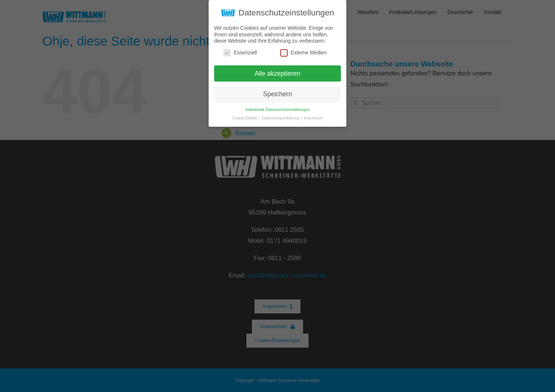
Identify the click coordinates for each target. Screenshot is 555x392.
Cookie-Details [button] (245, 118)
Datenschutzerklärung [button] (281, 118)
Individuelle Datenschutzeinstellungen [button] (278, 109)
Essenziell (240, 53)
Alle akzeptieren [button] (277, 73)
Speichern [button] (277, 94)
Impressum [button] (313, 118)
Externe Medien (303, 53)
